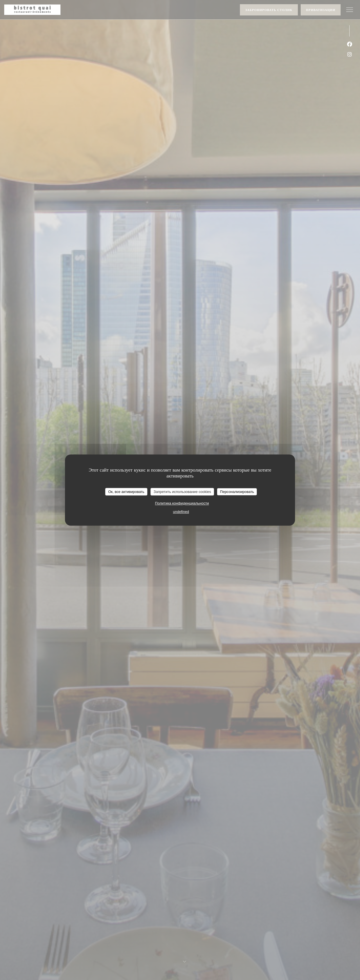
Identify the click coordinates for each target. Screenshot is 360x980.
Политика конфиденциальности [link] (182, 503)
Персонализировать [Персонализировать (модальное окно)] (237, 492)
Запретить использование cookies (182, 492)
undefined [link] (181, 512)
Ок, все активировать (126, 492)
